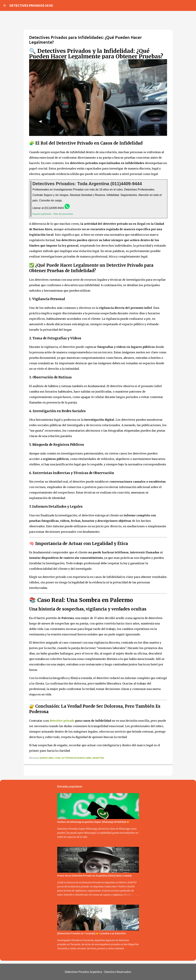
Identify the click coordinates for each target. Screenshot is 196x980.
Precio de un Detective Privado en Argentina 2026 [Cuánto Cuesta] (94, 876)
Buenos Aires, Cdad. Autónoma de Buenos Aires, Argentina (72, 758)
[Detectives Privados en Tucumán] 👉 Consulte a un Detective (91, 933)
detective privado (62, 721)
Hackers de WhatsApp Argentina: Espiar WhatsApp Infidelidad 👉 (93, 822)
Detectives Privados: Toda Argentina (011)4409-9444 (87, 184)
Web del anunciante (63, 214)
